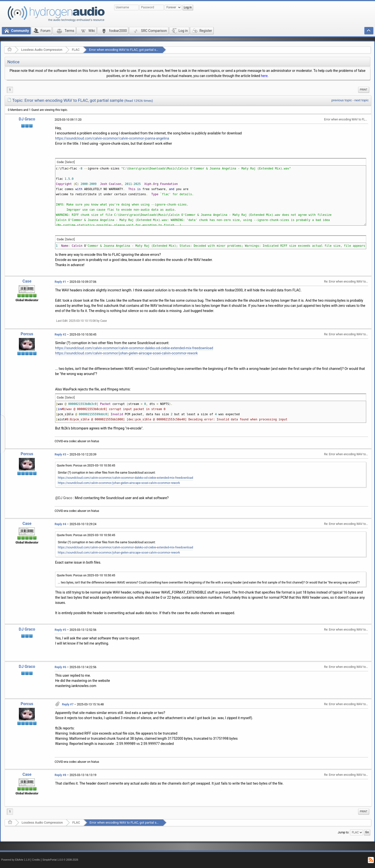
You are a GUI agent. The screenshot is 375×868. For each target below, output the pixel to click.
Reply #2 (60, 335)
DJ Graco (27, 119)
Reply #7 (68, 704)
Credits (36, 860)
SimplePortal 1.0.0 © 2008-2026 (60, 860)
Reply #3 (60, 454)
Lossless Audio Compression (42, 50)
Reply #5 (60, 630)
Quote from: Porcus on (86, 466)
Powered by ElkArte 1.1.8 (15, 860)
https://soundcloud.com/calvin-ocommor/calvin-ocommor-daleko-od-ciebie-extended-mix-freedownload (134, 348)
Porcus (27, 334)
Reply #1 (60, 282)
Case (27, 281)
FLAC (76, 50)
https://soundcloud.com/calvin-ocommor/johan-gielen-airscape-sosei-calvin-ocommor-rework (126, 353)
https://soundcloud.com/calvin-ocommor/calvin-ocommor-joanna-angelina (112, 138)
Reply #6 (60, 667)
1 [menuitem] (10, 90)
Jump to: (344, 832)
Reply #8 (60, 775)
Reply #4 (60, 524)
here (264, 76)
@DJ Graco (64, 498)
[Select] (70, 162)
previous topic (342, 100)
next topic (362, 100)
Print (364, 90)
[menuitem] (364, 90)
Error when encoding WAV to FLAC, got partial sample (127, 50)
